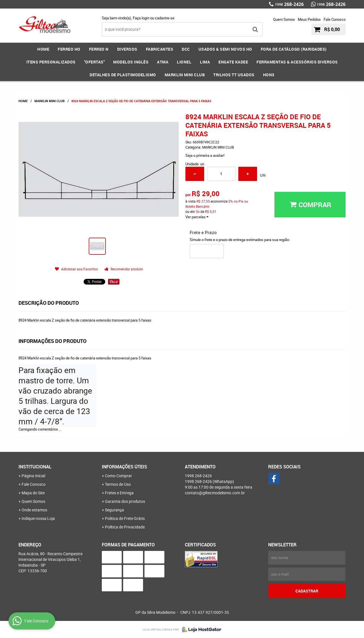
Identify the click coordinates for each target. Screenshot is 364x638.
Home (43, 49)
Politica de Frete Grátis (125, 518)
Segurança (114, 510)
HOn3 (269, 75)
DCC (186, 49)
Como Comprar (118, 476)
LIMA (205, 62)
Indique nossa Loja (38, 518)
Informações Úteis (124, 467)
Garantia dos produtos (125, 501)
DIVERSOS (127, 49)
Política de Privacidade (125, 527)
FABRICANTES (160, 49)
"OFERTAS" (95, 62)
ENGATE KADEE (233, 62)
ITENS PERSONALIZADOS (51, 62)
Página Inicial (33, 476)
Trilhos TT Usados (234, 75)
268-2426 (289, 4)
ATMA (163, 62)
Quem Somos (284, 19)
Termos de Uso (118, 484)
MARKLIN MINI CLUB (185, 75)
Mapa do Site (33, 493)
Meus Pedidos (309, 19)
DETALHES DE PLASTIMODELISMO (123, 75)
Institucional (35, 467)
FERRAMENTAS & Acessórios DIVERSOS (297, 62)
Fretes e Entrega (119, 493)
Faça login (141, 18)
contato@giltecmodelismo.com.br (215, 493)
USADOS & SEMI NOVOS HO (225, 49)
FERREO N (99, 49)
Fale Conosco (335, 19)
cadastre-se (165, 18)
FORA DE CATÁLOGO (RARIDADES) (294, 49)
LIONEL (184, 62)
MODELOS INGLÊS (131, 62)
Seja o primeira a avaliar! (205, 155)
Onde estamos (34, 510)
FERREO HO (69, 49)
